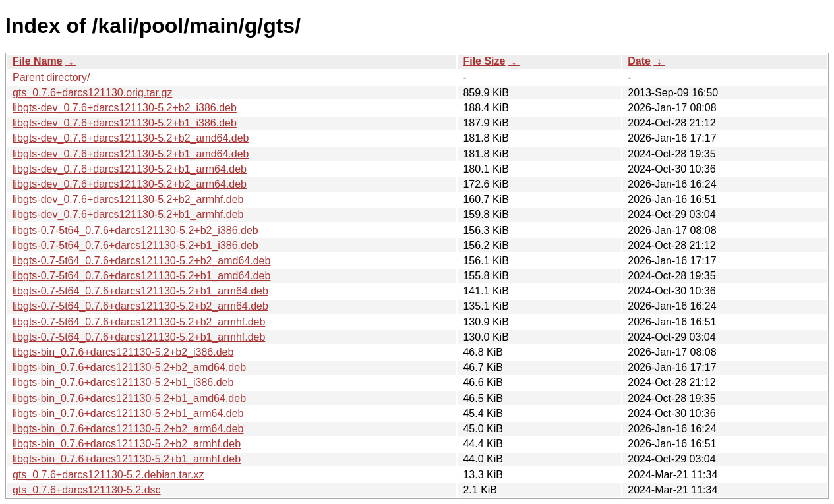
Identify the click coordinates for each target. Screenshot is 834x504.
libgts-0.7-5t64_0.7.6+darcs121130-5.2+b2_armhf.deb (139, 322)
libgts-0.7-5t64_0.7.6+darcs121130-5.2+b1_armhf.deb (139, 337)
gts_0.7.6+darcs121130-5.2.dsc (87, 490)
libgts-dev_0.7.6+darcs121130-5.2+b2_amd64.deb (131, 138)
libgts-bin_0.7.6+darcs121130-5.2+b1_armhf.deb (127, 459)
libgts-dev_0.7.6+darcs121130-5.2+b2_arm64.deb (130, 184)
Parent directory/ (51, 77)
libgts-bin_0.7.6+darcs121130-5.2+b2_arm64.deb (128, 429)
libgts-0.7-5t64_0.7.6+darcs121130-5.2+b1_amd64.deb (141, 276)
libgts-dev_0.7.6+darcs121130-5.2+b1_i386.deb (125, 123)
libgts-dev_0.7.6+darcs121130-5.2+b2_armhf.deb (128, 199)
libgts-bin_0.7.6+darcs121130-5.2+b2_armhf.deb (127, 444)
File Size (484, 61)
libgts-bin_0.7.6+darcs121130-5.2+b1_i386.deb (123, 382)
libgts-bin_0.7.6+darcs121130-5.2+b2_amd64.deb (129, 367)
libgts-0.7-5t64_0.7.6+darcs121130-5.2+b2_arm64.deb (140, 306)
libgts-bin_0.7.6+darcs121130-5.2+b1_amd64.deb (129, 398)
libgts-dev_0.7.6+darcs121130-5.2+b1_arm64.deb (130, 169)
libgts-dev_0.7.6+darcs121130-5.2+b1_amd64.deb (131, 154)
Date (639, 61)
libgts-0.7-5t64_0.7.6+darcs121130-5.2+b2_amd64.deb (141, 261)
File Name (38, 61)
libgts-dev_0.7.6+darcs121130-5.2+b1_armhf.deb (128, 214)
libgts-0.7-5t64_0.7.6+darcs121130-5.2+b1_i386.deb (135, 245)
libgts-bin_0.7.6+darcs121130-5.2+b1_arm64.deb (128, 413)
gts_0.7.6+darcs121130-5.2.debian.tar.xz (108, 475)
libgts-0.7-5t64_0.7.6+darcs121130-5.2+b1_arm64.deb (140, 291)
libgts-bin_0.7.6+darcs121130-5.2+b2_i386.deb (123, 352)
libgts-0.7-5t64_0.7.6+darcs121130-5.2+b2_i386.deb (135, 230)
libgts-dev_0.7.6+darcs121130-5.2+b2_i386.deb (125, 108)
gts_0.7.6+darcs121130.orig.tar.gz (92, 93)
